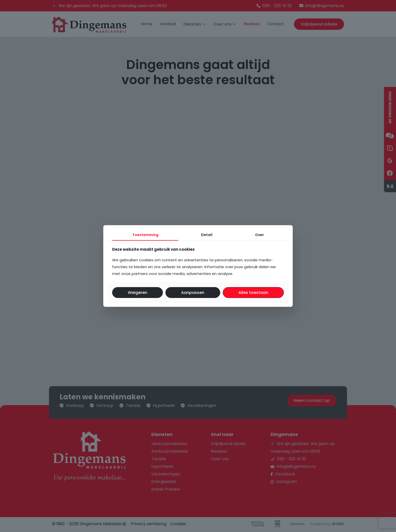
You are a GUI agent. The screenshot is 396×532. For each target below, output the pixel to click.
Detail (207, 235)
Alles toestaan (253, 293)
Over (259, 235)
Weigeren (138, 293)
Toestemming (145, 235)
